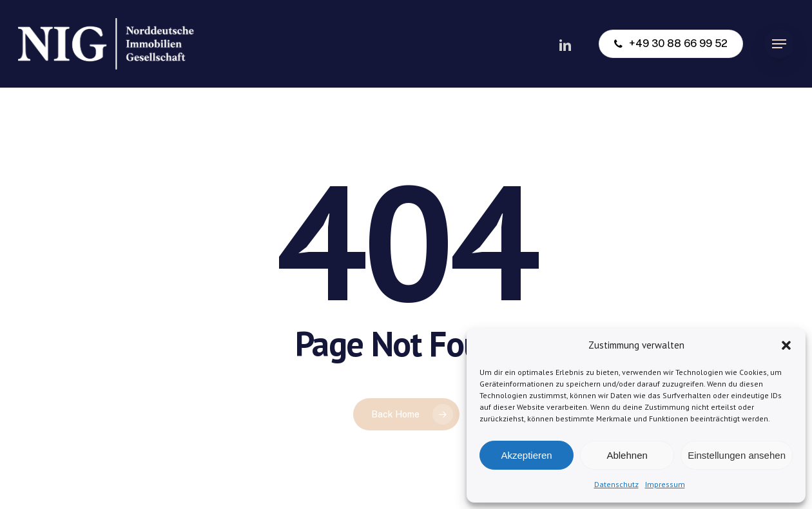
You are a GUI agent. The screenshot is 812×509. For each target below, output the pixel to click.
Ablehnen (627, 455)
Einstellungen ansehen (737, 455)
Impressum (665, 484)
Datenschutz (616, 484)
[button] (786, 345)
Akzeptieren (526, 455)
